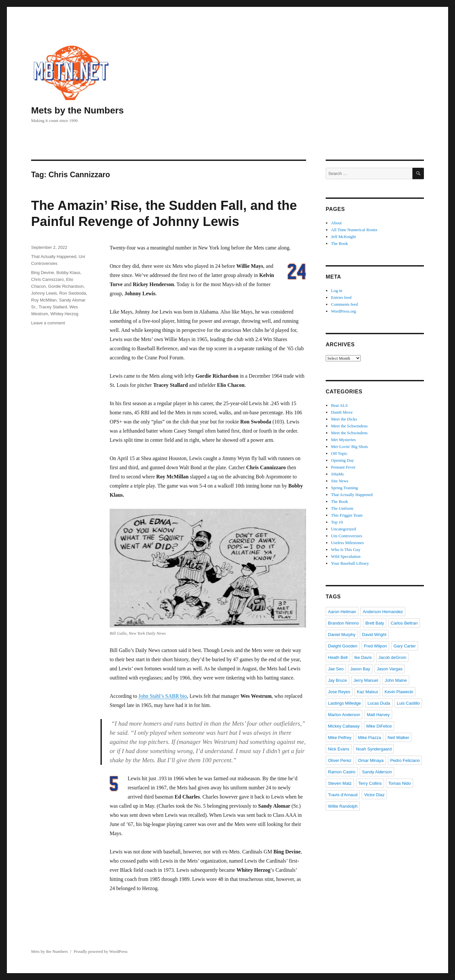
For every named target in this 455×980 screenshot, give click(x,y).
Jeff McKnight (343, 237)
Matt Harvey (378, 715)
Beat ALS (339, 405)
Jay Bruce (337, 680)
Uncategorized (343, 529)
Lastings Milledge (344, 703)
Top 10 (337, 522)
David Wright (374, 635)
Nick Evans (339, 749)
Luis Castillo (408, 703)
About (336, 223)
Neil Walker (398, 738)
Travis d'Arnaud (343, 795)
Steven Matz (340, 783)
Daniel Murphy (342, 635)
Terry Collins (370, 783)
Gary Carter (405, 646)
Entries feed (341, 297)
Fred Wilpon (375, 646)
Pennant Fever (343, 467)
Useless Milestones (347, 543)
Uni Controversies (346, 536)
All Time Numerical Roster (354, 230)
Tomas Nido (400, 783)
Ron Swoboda (73, 293)
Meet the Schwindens (349, 426)
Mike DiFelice (379, 726)
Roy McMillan (44, 300)
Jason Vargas (390, 669)
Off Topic (339, 453)
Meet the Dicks (344, 419)
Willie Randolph (343, 806)
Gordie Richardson (66, 286)
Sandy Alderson (377, 772)
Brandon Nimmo (343, 623)
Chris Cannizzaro (47, 279)
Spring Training (344, 488)
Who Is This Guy (346, 550)
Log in (337, 291)
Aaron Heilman (342, 612)
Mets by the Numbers (77, 110)
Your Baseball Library (350, 563)
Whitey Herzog (64, 314)
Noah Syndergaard (374, 749)
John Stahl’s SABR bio (163, 696)
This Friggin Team (347, 515)
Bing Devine (43, 273)
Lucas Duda (379, 703)
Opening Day (342, 460)
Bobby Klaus (68, 273)
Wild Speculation (346, 556)
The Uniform (342, 508)
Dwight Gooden (343, 646)
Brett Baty (375, 623)
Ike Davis (363, 657)
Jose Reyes (339, 692)
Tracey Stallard (53, 307)
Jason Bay (360, 669)
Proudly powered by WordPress (100, 951)
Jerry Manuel (366, 680)
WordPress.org (343, 311)
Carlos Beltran (404, 623)
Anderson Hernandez (383, 612)
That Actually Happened (54, 257)
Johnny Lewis (44, 293)
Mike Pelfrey (340, 738)
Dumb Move (342, 412)
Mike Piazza (370, 738)
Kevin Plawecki (399, 692)
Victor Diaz (374, 795)
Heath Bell (338, 657)
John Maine (396, 680)
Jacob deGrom (392, 657)
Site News (340, 481)
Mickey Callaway (344, 726)
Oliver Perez (340, 760)
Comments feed (344, 304)
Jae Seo (336, 669)
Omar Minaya (371, 760)
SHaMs (337, 474)
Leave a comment (48, 323)
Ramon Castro (342, 772)
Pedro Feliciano (405, 760)
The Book (339, 243)
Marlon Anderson (344, 715)
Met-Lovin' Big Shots (349, 447)
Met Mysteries (343, 440)
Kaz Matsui (367, 692)
